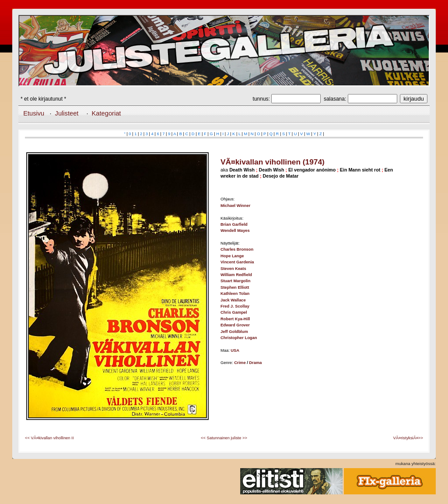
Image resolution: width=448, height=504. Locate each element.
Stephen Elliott (235, 287)
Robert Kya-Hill (235, 319)
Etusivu (34, 113)
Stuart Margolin (235, 281)
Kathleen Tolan (235, 294)
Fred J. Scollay (235, 306)
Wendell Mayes (235, 231)
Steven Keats (233, 269)
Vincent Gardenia (237, 262)
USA (235, 350)
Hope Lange (232, 256)
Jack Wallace (233, 300)
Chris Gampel (234, 312)
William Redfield (236, 275)
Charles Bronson (237, 249)
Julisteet (67, 113)
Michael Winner (235, 206)
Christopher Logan (239, 338)
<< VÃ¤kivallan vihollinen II (49, 438)
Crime (240, 363)
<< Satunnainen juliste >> (224, 438)
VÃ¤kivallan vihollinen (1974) (273, 162)
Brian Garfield (234, 224)
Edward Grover (235, 325)
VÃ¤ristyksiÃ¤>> (408, 438)
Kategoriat (107, 113)
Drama (255, 363)
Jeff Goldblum (234, 332)
